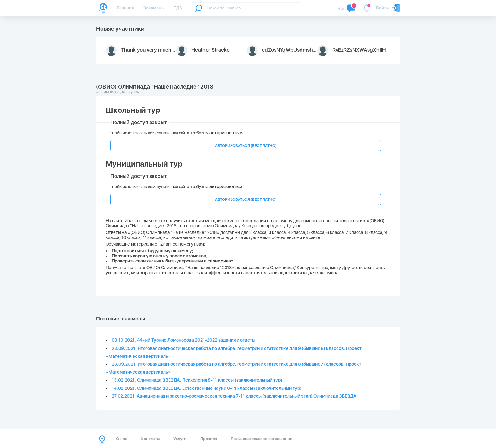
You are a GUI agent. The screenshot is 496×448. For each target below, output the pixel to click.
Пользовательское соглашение (261, 439)
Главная (125, 8)
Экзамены (154, 8)
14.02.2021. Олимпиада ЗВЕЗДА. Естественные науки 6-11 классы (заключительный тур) (207, 388)
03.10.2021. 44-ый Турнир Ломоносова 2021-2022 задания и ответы (183, 340)
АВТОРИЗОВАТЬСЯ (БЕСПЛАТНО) (246, 146)
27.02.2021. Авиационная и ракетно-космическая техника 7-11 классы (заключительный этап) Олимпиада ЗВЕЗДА (234, 396)
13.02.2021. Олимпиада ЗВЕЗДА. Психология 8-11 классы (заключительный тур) (197, 380)
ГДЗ (178, 8)
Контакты (150, 439)
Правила (209, 439)
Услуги (180, 439)
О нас (122, 439)
